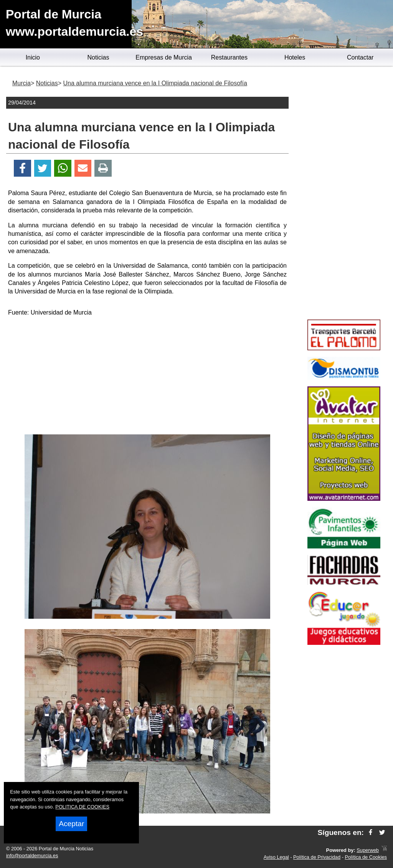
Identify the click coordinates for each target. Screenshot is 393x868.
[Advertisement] (147, 377)
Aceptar (71, 824)
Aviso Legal (276, 857)
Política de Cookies (366, 857)
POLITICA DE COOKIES (82, 807)
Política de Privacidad (317, 857)
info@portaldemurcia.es (32, 856)
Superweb (368, 850)
